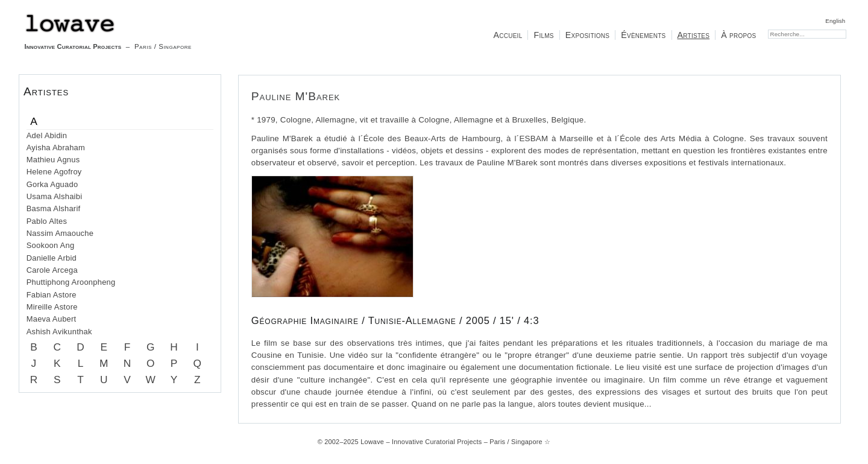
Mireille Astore (52, 307)
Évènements (643, 35)
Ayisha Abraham (56, 148)
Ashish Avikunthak (59, 332)
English (835, 21)
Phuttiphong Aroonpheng (71, 282)
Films (543, 35)
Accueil (508, 35)
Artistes (694, 35)
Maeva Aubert (52, 319)
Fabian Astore (52, 295)
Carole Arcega (52, 270)
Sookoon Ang (51, 245)
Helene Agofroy (54, 172)
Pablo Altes (47, 221)
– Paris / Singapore (108, 32)
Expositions (587, 35)
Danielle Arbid (52, 258)
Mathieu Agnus (53, 160)
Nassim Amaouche (60, 233)
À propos (738, 35)
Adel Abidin (47, 135)
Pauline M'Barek (296, 96)
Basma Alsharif (54, 208)
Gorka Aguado (52, 184)
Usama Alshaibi (55, 196)
